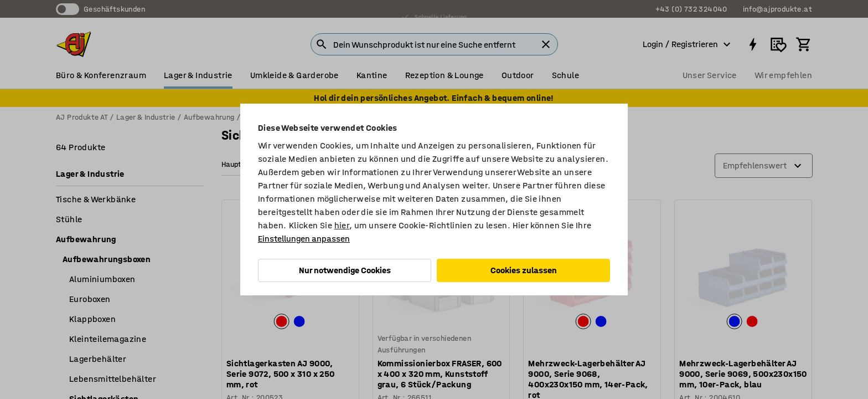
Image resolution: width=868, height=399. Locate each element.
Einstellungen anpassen (304, 239)
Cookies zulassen (524, 270)
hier (342, 225)
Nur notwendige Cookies (345, 270)
